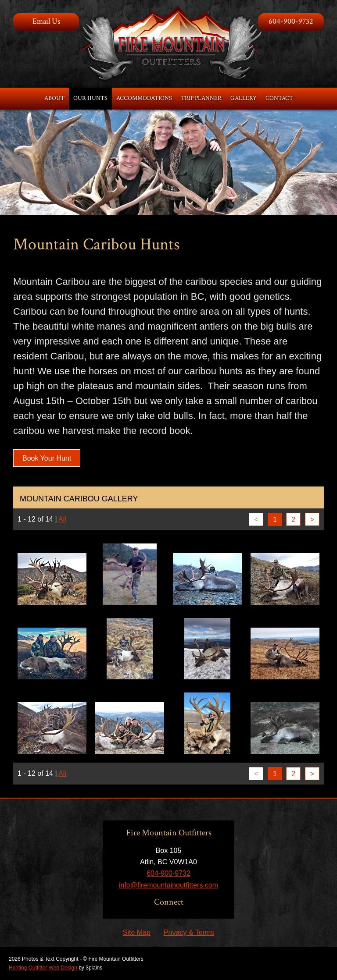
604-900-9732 (291, 21)
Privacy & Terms (189, 932)
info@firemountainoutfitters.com (168, 885)
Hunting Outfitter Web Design (43, 968)
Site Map (137, 932)
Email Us (46, 21)
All (62, 519)
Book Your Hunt (47, 458)
